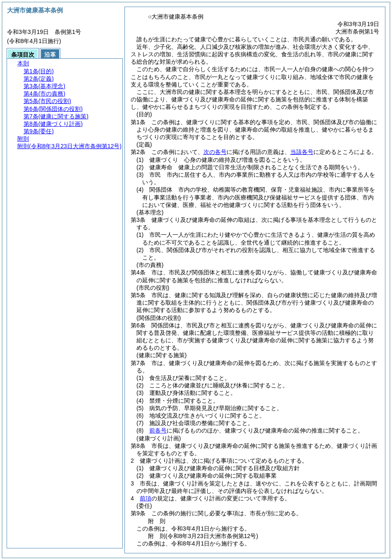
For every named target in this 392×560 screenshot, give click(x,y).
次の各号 (215, 152)
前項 (146, 498)
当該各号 (302, 152)
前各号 (158, 430)
